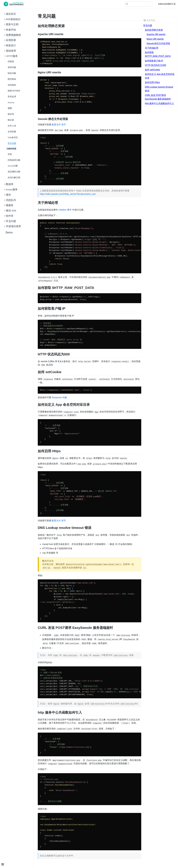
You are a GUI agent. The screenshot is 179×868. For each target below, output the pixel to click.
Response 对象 (59, 397)
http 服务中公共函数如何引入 (159, 103)
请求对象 (12, 67)
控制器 (11, 61)
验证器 (11, 120)
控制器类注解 (14, 160)
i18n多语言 (13, 137)
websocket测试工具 (167, 4)
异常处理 (12, 97)
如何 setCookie (152, 70)
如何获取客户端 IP (154, 61)
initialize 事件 (65, 210)
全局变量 (12, 132)
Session (11, 102)
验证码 (11, 114)
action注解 (13, 166)
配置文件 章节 (59, 125)
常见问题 (12, 143)
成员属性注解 (14, 172)
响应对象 (12, 73)
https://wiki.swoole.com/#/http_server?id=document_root (68, 194)
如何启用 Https (152, 82)
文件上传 (12, 126)
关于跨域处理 (152, 48)
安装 (10, 154)
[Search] (138, 4)
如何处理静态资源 (154, 30)
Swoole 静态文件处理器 (158, 43)
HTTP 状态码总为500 (155, 65)
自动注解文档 (14, 177)
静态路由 (12, 79)
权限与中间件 (14, 91)
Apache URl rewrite (156, 34)
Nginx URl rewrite (155, 39)
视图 (10, 108)
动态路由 (12, 85)
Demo (9, 233)
